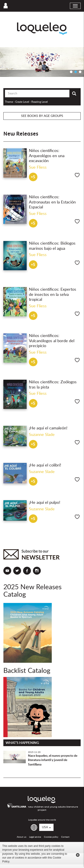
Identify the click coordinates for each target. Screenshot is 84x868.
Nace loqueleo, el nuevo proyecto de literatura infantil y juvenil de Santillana (53, 760)
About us (22, 837)
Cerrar (78, 855)
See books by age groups (42, 116)
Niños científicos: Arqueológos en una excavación (47, 156)
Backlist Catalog (27, 671)
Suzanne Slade (42, 435)
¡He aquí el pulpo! (45, 503)
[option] (42, 62)
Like (77, 175)
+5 (33, 177)
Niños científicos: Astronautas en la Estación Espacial (52, 202)
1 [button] (71, 72)
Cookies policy (51, 837)
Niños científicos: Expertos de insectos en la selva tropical (53, 295)
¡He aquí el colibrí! (45, 465)
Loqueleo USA (42, 29)
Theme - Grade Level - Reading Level (26, 102)
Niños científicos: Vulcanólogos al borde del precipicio (52, 341)
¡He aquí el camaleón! (48, 428)
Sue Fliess (38, 167)
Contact (65, 837)
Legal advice (35, 837)
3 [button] (80, 72)
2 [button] (76, 72)
